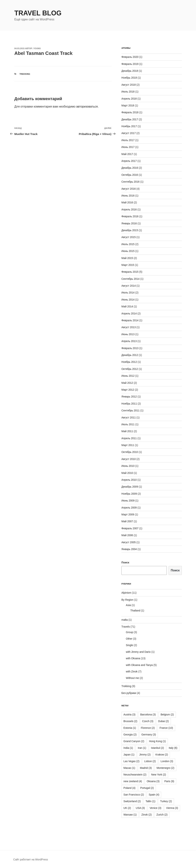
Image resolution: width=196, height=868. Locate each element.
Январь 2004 (129, 549)
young (37, 48)
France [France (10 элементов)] (166, 728)
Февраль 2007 (130, 528)
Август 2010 (129, 459)
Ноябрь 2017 (129, 126)
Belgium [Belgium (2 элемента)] (167, 714)
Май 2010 (127, 473)
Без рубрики (129, 693)
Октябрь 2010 (130, 452)
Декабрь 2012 (130, 355)
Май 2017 (127, 154)
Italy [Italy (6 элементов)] (173, 748)
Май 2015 (127, 258)
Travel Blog (38, 13)
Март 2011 (128, 445)
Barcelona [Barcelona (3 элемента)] (148, 714)
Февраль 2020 (130, 57)
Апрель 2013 (129, 341)
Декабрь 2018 (130, 71)
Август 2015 (129, 237)
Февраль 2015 (130, 272)
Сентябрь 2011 (130, 410)
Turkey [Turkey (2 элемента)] (166, 801)
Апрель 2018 (129, 99)
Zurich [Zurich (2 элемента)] (162, 815)
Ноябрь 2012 (129, 362)
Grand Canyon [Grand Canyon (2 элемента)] (134, 741)
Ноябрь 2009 (129, 494)
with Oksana (133, 658)
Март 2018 (128, 105)
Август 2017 (129, 133)
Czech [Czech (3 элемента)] (148, 721)
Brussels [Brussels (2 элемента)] (130, 721)
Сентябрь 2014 (130, 279)
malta (125, 620)
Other (129, 639)
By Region (127, 600)
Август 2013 (129, 327)
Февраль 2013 (130, 348)
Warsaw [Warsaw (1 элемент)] (130, 815)
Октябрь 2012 (130, 369)
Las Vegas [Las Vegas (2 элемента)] (131, 761)
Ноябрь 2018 (129, 78)
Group (129, 632)
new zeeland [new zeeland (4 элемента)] (133, 781)
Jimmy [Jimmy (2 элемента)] (145, 755)
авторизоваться (87, 107)
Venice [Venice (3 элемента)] (156, 808)
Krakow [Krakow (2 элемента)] (162, 755)
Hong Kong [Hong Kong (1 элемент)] (157, 741)
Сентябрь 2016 (130, 182)
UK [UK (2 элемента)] (127, 808)
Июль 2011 (128, 424)
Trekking (25, 74)
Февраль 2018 (130, 112)
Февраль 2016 (130, 216)
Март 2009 (128, 514)
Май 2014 (127, 306)
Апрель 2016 (129, 209)
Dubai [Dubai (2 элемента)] (163, 721)
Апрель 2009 (129, 508)
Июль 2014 (128, 293)
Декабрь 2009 (130, 487)
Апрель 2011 (129, 438)
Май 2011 (127, 431)
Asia (128, 605)
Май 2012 (127, 383)
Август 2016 (129, 189)
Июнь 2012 (128, 376)
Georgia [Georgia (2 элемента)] (130, 735)
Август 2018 (129, 85)
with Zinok (132, 671)
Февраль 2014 (130, 320)
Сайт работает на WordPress (31, 859)
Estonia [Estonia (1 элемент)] (130, 728)
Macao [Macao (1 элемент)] (129, 768)
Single (129, 645)
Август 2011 (129, 418)
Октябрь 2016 (130, 175)
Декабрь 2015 (130, 230)
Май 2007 (127, 521)
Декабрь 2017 (130, 119)
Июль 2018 (128, 92)
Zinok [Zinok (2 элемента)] (146, 815)
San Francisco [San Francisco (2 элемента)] (134, 795)
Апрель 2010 (129, 480)
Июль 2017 (128, 140)
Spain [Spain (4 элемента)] (154, 795)
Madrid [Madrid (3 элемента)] (146, 768)
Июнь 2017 (128, 147)
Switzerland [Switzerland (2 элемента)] (132, 801)
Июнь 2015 (128, 251)
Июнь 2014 (128, 300)
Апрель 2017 (129, 161)
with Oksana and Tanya (139, 665)
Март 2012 (128, 390)
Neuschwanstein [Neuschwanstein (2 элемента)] (135, 775)
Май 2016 (127, 202)
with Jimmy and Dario (138, 652)
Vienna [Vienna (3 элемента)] (172, 808)
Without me (132, 678)
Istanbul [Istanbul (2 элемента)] (158, 748)
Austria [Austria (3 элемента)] (129, 714)
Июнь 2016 (128, 196)
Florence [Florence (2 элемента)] (148, 728)
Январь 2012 (129, 397)
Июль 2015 (128, 244)
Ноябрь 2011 (129, 404)
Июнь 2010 (128, 466)
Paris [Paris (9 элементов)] (169, 781)
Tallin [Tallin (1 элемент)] (150, 801)
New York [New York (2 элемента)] (159, 775)
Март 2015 (128, 265)
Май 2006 (127, 535)
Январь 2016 (129, 223)
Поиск (125, 562)
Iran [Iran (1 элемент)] (142, 748)
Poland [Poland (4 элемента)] (129, 788)
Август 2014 (129, 286)
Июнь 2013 (128, 334)
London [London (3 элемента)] (167, 761)
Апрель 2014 (129, 313)
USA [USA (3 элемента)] (140, 808)
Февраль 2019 (130, 64)
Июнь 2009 (128, 501)
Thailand (135, 610)
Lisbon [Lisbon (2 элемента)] (150, 761)
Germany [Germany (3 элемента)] (149, 735)
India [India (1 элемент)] (128, 748)
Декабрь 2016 (130, 168)
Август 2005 (129, 542)
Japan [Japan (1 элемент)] (129, 755)
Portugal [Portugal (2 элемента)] (147, 788)
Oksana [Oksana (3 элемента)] (153, 781)
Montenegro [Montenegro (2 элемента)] (165, 768)
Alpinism (126, 593)
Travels (126, 627)
